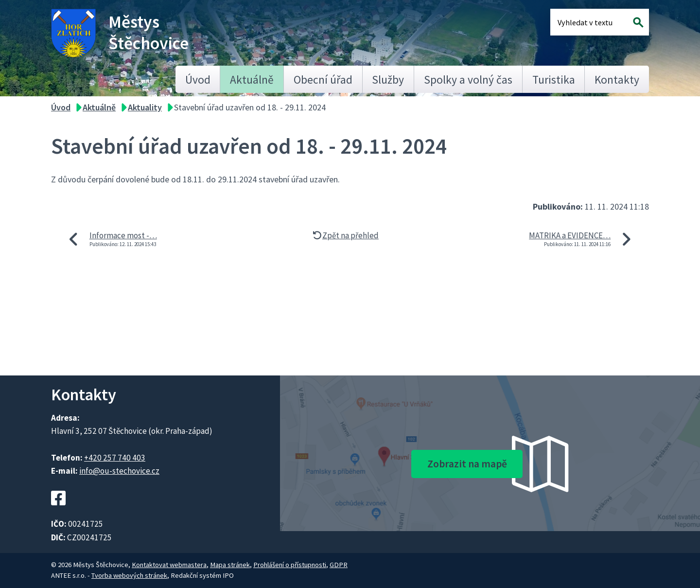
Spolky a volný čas (468, 80)
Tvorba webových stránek (129, 575)
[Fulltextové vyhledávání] (589, 22)
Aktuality (145, 107)
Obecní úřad (323, 80)
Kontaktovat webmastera (169, 565)
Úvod (198, 80)
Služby (388, 80)
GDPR (339, 565)
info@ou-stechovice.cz (119, 471)
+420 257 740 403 (115, 458)
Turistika (554, 80)
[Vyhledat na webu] (639, 22)
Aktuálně (252, 80)
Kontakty (617, 80)
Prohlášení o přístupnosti (290, 565)
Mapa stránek (230, 565)
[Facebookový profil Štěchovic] (58, 511)
